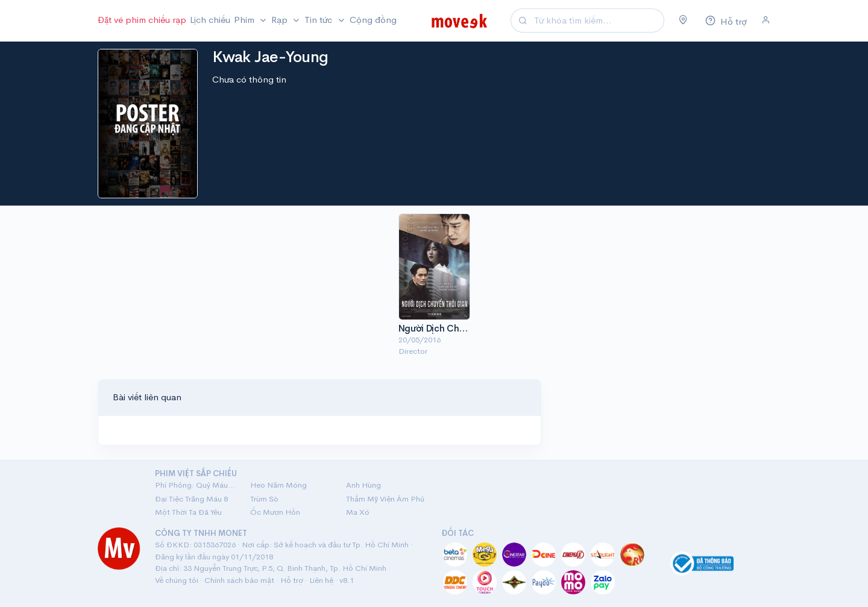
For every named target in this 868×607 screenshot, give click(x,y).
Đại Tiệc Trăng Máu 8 (191, 499)
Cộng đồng (373, 20)
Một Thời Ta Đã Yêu (188, 512)
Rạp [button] (281, 20)
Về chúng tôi (177, 580)
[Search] (597, 21)
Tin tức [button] (319, 20)
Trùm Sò (264, 499)
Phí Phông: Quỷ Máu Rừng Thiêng (195, 485)
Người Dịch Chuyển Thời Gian (461, 328)
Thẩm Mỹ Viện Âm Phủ (385, 499)
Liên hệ (321, 580)
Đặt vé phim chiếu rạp (142, 20)
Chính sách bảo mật (239, 580)
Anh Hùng (363, 485)
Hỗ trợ (292, 580)
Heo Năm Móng (278, 485)
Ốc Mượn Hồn (275, 512)
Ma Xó (358, 512)
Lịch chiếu (210, 20)
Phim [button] (245, 20)
